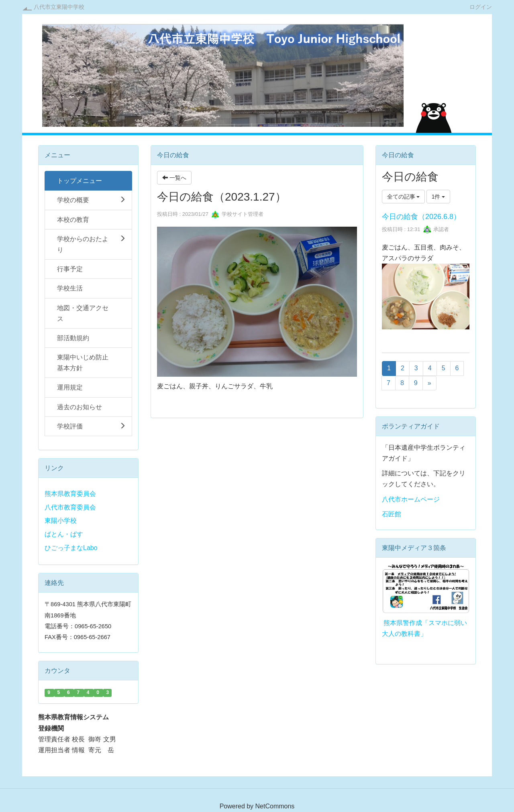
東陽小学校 (61, 521)
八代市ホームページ (411, 499)
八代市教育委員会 (70, 507)
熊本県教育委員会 (70, 494)
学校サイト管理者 (237, 214)
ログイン (481, 7)
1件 (439, 197)
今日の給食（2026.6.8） (421, 217)
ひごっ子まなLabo (71, 548)
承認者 (436, 229)
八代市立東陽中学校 (59, 7)
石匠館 (392, 514)
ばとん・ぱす (64, 534)
